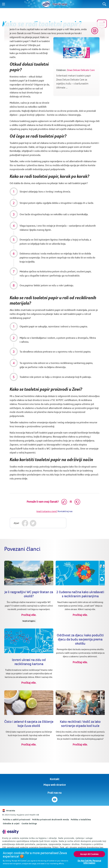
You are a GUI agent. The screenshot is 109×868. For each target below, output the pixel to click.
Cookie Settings (29, 824)
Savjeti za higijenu (29, 621)
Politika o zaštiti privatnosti (17, 820)
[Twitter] (33, 523)
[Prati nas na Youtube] (55, 799)
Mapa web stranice (55, 785)
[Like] (64, 502)
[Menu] (4, 4)
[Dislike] (77, 502)
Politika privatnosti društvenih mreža (51, 820)
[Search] (104, 4)
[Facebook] (25, 523)
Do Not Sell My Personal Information (89, 862)
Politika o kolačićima (81, 820)
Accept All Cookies (89, 854)
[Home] (46, 4)
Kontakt (55, 779)
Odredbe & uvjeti (11, 824)
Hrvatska (9, 811)
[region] (54, 858)
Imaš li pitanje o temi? (47, 511)
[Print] (95, 31)
